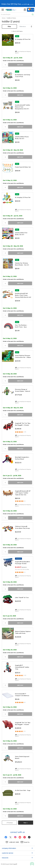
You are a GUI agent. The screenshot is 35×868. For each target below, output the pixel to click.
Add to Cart (20, 65)
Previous (9, 823)
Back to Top (32, 864)
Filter (9, 27)
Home (3, 18)
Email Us (27, 842)
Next (26, 823)
